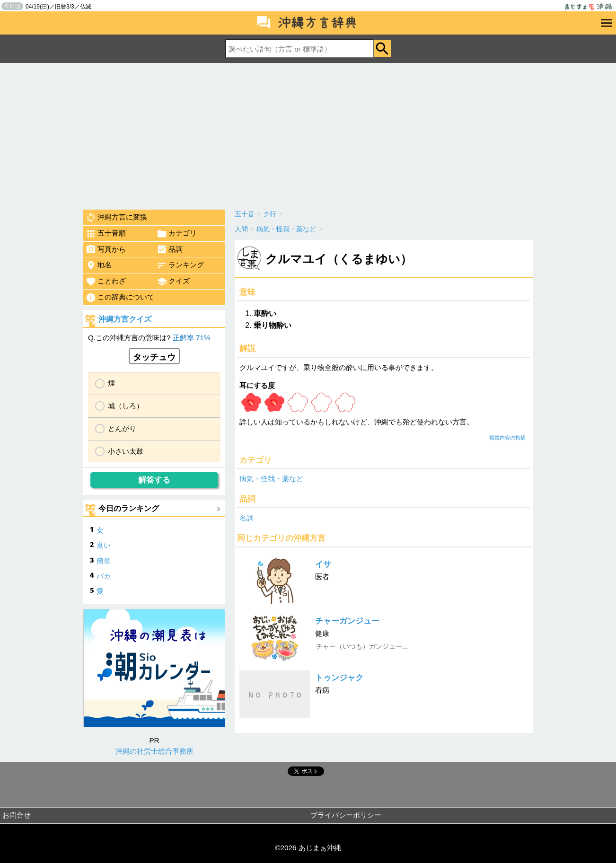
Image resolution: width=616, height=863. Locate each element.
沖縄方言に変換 (116, 218)
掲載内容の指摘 (507, 438)
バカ (104, 576)
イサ (323, 564)
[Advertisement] (308, 134)
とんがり (122, 428)
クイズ (173, 282)
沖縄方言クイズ (125, 319)
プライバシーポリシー (346, 815)
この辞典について (120, 298)
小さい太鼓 (126, 451)
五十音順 (106, 234)
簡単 (104, 561)
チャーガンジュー (347, 621)
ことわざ (106, 282)
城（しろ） (126, 406)
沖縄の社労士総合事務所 (154, 751)
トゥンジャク (339, 678)
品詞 (170, 249)
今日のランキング (129, 508)
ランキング (180, 265)
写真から (106, 249)
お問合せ (17, 815)
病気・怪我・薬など (271, 479)
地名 (99, 265)
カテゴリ (177, 234)
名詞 (246, 518)
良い (104, 545)
